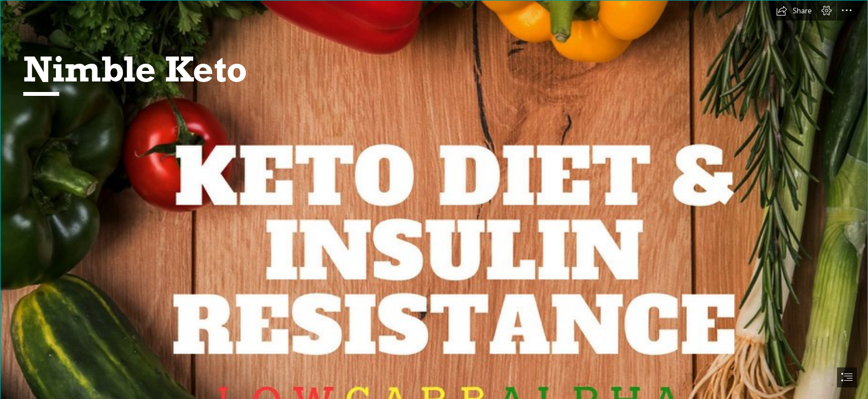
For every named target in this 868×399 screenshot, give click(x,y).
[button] (794, 11)
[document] (434, 199)
